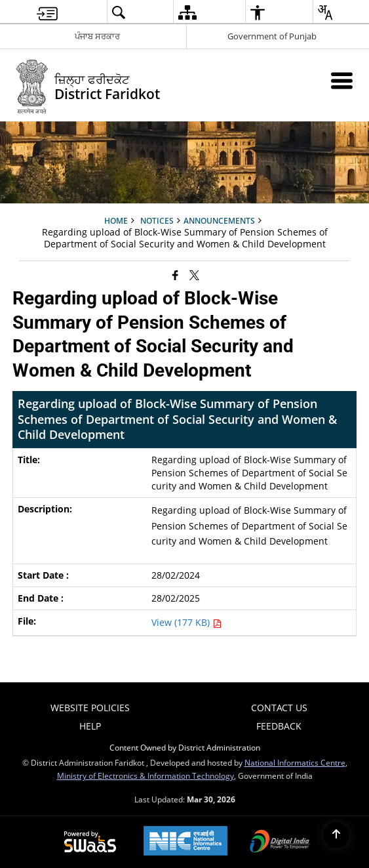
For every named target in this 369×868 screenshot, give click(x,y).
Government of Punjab (272, 36)
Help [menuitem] (90, 726)
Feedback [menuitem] (279, 726)
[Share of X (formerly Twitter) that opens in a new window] (194, 274)
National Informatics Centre (295, 762)
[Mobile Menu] (342, 80)
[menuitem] (47, 12)
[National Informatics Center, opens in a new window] (185, 842)
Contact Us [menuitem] (279, 708)
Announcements (219, 220)
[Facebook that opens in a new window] (175, 274)
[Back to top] (336, 835)
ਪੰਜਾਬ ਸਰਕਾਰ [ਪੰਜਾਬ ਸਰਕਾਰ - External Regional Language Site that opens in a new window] (97, 36)
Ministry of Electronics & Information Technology (146, 775)
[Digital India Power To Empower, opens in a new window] (280, 842)
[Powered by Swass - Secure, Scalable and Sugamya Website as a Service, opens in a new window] (90, 842)
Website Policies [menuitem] (90, 708)
